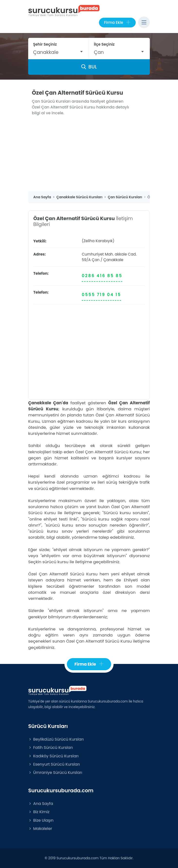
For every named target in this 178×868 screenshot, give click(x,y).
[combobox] (58, 52)
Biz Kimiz (39, 812)
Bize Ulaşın (41, 820)
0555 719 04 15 (101, 295)
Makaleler (40, 829)
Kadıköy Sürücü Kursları (53, 756)
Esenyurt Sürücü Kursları (54, 764)
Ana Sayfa (41, 804)
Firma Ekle (117, 23)
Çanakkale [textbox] (46, 52)
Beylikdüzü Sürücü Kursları (56, 739)
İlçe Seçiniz (104, 44)
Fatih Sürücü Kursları (50, 748)
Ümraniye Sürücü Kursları (55, 773)
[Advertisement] (89, 155)
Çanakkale (113, 260)
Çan (96, 260)
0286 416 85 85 (102, 276)
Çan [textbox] (99, 52)
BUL (89, 67)
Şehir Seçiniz (45, 44)
